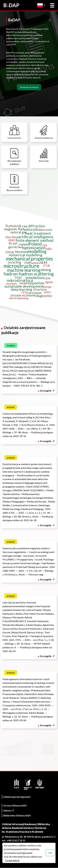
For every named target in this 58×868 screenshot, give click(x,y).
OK (50, 853)
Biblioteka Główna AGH (17, 815)
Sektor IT (9, 810)
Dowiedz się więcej (29, 87)
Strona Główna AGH (15, 805)
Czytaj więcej (12, 860)
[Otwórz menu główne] (52, 5)
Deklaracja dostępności (17, 797)
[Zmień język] (42, 5)
